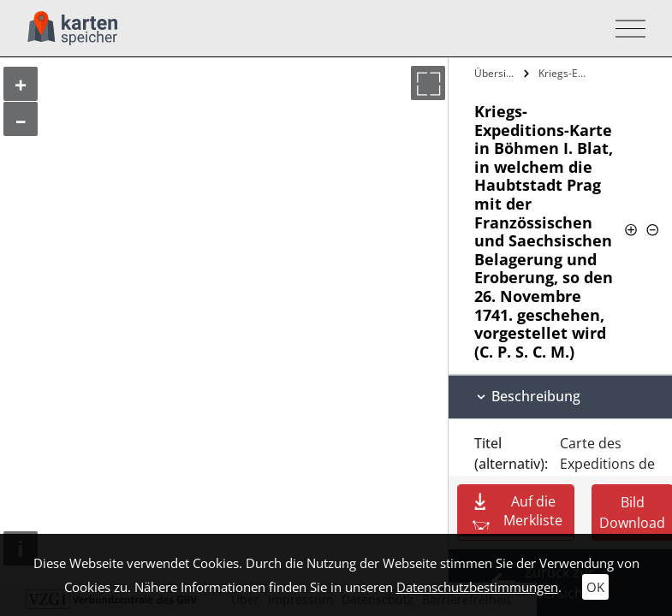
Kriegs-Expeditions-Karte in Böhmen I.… (566, 73)
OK (595, 587)
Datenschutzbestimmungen (477, 587)
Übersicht (497, 73)
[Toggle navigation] (625, 29)
